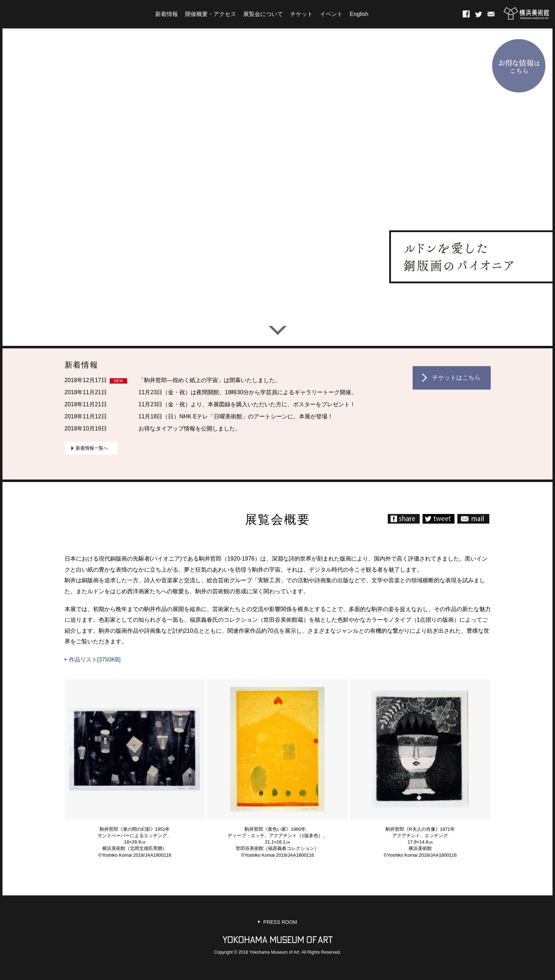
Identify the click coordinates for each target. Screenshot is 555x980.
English (359, 14)
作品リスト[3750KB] (95, 660)
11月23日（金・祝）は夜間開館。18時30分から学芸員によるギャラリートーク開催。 (248, 392)
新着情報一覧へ (92, 448)
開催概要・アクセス (211, 14)
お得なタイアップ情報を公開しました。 (190, 429)
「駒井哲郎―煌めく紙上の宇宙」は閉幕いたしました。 (210, 380)
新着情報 (167, 14)
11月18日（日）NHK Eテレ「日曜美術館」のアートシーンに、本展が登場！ (236, 416)
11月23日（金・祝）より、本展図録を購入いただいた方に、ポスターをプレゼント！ (247, 404)
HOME (77, 14)
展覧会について (263, 14)
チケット (301, 14)
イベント (331, 14)
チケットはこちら (456, 378)
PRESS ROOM (280, 922)
